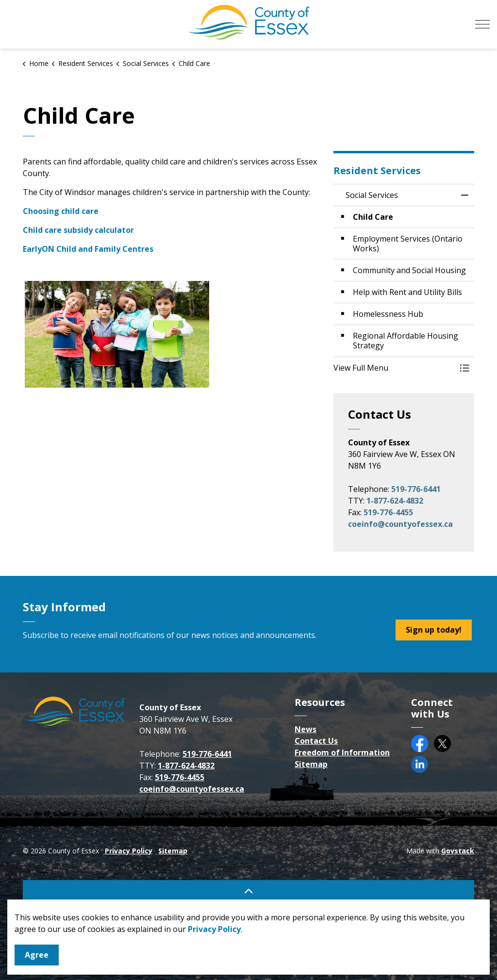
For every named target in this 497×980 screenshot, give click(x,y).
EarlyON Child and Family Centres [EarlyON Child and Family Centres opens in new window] (88, 249)
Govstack (458, 851)
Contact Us (316, 741)
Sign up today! (434, 630)
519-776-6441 (416, 489)
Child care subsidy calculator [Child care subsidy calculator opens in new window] (78, 230)
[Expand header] (482, 24)
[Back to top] (248, 891)
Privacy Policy (129, 851)
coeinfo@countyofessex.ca (400, 524)
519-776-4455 (388, 512)
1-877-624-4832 (395, 501)
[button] (394, 368)
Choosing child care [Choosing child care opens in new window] (61, 211)
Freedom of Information (342, 752)
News (306, 729)
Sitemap (311, 764)
